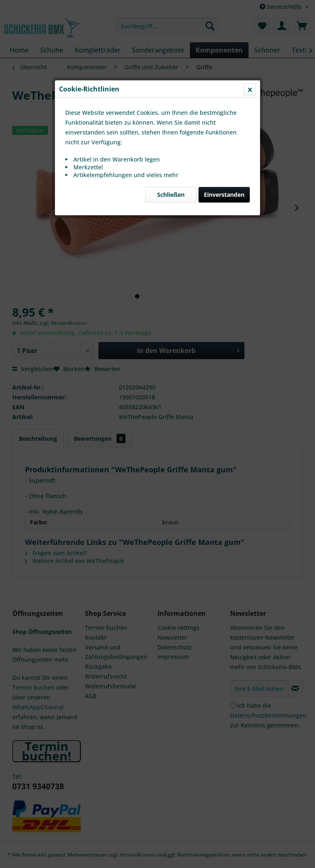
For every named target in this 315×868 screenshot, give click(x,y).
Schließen (171, 195)
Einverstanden (224, 195)
